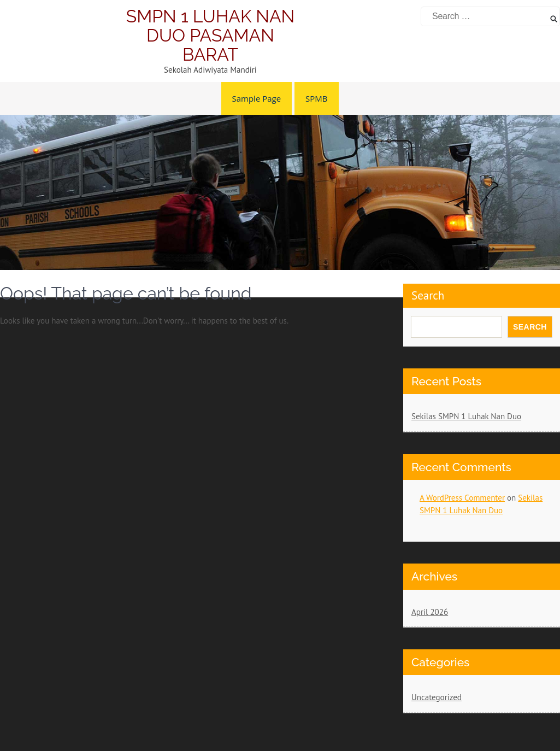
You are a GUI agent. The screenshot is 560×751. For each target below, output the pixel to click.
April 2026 (430, 612)
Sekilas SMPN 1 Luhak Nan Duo (466, 416)
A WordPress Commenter (462, 498)
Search (530, 327)
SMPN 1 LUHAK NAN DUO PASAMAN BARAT (211, 35)
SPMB (316, 98)
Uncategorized (437, 697)
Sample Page (257, 98)
